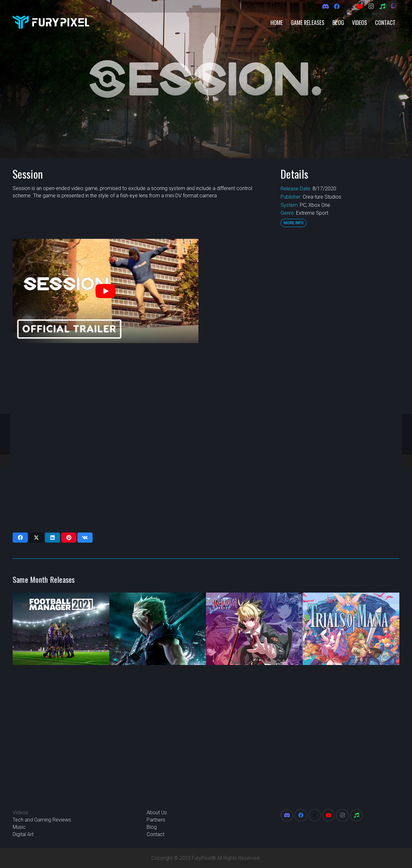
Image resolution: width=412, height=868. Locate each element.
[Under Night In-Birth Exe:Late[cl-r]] (254, 629)
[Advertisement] (306, 334)
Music (19, 827)
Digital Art (23, 834)
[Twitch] (394, 6)
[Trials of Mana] (351, 629)
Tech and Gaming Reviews (42, 820)
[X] (348, 6)
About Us (157, 813)
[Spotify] (382, 6)
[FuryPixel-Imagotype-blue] (51, 22)
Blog (152, 827)
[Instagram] (371, 6)
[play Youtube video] (106, 291)
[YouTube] (360, 6)
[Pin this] (69, 538)
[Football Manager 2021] (61, 629)
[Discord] (325, 6)
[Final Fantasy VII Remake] (158, 629)
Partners (156, 820)
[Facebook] (337, 6)
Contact (155, 834)
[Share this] (20, 538)
